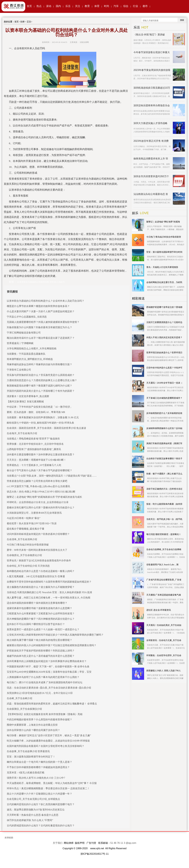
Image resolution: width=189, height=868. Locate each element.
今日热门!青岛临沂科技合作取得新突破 (28, 545)
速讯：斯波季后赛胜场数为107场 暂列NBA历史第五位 (36, 810)
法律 (22, 22)
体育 (97, 6)
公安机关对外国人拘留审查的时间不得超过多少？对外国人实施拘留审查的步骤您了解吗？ (55, 635)
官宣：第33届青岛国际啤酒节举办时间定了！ (31, 757)
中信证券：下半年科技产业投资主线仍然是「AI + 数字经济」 (40, 407)
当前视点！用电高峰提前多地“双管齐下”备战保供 (33, 439)
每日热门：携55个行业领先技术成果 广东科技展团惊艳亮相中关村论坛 (45, 682)
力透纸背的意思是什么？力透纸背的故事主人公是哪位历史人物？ (42, 380)
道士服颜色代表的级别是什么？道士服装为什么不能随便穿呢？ (41, 587)
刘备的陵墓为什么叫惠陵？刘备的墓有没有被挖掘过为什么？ (39, 327)
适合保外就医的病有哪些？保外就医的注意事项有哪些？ (37, 603)
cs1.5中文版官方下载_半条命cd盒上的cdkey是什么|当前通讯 (38, 486)
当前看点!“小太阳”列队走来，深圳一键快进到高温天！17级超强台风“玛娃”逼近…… (52, 476)
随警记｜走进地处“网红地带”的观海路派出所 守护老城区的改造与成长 (44, 497)
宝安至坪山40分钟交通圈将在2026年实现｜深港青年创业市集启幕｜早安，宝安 (49, 672)
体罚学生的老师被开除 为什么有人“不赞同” (30, 820)
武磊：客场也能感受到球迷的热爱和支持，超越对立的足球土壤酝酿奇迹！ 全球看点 (52, 704)
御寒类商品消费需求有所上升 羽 (151, 159)
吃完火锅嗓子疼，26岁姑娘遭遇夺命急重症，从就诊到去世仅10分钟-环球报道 (48, 741)
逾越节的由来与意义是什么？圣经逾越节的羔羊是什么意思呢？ (41, 656)
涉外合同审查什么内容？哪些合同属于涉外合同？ (33, 730)
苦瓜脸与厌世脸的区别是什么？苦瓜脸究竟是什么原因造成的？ (41, 375)
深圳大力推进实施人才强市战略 (150, 123)
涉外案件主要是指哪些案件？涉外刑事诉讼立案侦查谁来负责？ (41, 455)
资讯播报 (12, 292)
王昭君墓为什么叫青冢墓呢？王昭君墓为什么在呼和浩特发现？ (41, 614)
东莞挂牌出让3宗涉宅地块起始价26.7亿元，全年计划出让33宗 (40, 693)
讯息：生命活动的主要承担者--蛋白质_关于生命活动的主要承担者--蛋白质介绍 (49, 688)
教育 (87, 6)
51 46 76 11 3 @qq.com (123, 843)
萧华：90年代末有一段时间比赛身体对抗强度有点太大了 (37, 550)
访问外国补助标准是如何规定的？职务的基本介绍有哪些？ (38, 534)
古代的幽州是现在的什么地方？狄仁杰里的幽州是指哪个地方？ (41, 804)
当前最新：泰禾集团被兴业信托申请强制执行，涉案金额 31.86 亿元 (43, 417)
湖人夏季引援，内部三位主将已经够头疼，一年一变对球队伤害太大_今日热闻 (49, 598)
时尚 (107, 6)
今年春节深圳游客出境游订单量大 (152, 52)
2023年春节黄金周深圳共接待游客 (152, 70)
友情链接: (9, 838)
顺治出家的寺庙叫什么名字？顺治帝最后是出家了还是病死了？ (41, 338)
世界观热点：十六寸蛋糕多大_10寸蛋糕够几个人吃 (34, 465)
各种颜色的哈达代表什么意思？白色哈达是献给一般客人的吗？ (41, 571)
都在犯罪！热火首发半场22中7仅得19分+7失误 (32, 523)
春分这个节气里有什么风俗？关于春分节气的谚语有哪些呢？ (39, 470)
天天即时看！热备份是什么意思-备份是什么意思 (33, 815)
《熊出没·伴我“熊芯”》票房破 (149, 35)
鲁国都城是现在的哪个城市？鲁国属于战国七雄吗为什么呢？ (39, 386)
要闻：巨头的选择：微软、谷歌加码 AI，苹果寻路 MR (36, 412)
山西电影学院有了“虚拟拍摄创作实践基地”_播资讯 (34, 449)
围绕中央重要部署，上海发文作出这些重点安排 (32, 725)
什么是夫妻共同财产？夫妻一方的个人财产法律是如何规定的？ (41, 311)
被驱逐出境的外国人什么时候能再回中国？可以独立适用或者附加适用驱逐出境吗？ (52, 645)
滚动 (49, 6)
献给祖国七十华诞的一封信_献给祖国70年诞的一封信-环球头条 (40, 423)
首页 (29, 6)
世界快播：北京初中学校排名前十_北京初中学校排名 (35, 444)
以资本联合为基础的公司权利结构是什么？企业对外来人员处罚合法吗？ (46, 301)
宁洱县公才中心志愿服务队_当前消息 (27, 317)
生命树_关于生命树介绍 (20, 698)
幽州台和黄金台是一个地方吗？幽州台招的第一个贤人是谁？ (39, 762)
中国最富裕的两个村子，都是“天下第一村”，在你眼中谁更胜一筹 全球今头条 (48, 667)
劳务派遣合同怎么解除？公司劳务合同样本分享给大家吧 (37, 481)
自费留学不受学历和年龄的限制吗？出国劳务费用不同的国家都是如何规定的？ (49, 582)
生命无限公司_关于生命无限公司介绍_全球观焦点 (33, 799)
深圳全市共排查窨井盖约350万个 (151, 176)
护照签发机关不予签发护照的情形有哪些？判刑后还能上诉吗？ (41, 651)
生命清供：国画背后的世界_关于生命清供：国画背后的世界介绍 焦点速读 (46, 428)
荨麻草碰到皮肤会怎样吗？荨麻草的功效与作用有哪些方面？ (39, 364)
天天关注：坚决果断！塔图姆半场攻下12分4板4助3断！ (36, 460)
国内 (58, 6)
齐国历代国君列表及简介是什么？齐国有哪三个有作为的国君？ (41, 391)
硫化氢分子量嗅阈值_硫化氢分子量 (26, 529)
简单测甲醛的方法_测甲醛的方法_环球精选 (30, 359)
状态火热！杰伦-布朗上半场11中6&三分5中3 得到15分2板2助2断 (41, 492)
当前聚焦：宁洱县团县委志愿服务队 (26, 354)
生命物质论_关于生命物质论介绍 (24, 555)
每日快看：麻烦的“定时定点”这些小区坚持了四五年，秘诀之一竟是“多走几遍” (49, 735)
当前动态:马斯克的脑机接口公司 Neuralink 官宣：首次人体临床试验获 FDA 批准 (49, 592)
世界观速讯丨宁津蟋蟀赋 (20, 343)
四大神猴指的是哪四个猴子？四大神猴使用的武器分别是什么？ (41, 619)
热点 (39, 6)
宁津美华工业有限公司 (19, 370)
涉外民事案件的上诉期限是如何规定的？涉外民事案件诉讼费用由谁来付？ (47, 661)
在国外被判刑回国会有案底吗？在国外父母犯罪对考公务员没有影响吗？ (46, 746)
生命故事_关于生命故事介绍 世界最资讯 (28, 751)
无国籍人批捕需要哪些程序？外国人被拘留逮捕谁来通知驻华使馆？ (43, 322)
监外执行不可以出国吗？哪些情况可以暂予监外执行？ (36, 624)
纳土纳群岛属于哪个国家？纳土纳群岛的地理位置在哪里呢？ (39, 640)
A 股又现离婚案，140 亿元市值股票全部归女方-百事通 (36, 576)
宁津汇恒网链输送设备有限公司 (24, 333)
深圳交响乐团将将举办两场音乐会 (152, 105)
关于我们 (58, 843)
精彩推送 (138, 298)
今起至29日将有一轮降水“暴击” (24, 518)
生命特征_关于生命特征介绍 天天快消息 (28, 566)
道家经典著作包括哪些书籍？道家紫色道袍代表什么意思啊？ (39, 608)
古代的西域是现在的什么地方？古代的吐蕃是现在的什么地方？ (41, 826)
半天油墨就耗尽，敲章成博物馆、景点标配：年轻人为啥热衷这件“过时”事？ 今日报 (52, 783)
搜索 (182, 20)
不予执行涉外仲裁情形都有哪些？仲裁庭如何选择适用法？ (38, 767)
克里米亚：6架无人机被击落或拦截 (26, 773)
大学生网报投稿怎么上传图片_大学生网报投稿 (32, 349)
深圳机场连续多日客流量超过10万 (152, 88)
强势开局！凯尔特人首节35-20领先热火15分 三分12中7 (36, 778)
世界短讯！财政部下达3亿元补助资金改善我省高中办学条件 (39, 561)
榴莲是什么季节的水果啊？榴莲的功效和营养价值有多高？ (38, 306)
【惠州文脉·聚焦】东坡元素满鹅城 (25, 402)
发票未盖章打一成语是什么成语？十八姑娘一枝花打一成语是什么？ (43, 629)
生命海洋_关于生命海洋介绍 (22, 433)
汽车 (116, 6)
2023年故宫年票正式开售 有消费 (151, 141)
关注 (78, 6)
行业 (135, 6)
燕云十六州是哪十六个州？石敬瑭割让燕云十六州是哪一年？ (39, 794)
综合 (126, 6)
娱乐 (135, 213)
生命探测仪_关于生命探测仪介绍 (24, 709)
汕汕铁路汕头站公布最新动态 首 (151, 194)
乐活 (68, 6)
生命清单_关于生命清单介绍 (22, 539)
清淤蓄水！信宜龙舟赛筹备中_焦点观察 (28, 396)
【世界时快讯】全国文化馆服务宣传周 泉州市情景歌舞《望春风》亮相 (45, 714)
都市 (145, 6)
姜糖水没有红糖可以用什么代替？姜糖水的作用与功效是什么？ (41, 508)
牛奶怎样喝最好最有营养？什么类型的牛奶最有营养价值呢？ (39, 720)
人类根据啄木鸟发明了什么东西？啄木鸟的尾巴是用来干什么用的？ (43, 677)
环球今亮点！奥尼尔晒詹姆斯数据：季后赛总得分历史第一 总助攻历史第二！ (48, 788)
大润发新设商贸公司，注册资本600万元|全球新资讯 (34, 513)
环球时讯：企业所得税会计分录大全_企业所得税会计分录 (38, 502)
